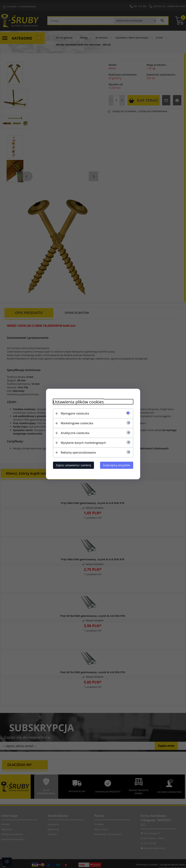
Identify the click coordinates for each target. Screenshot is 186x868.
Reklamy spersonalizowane (78, 452)
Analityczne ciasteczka (75, 433)
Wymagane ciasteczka (75, 413)
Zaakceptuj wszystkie (117, 465)
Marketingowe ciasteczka (77, 423)
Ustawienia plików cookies (78, 402)
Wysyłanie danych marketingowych (83, 443)
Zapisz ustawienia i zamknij (73, 465)
